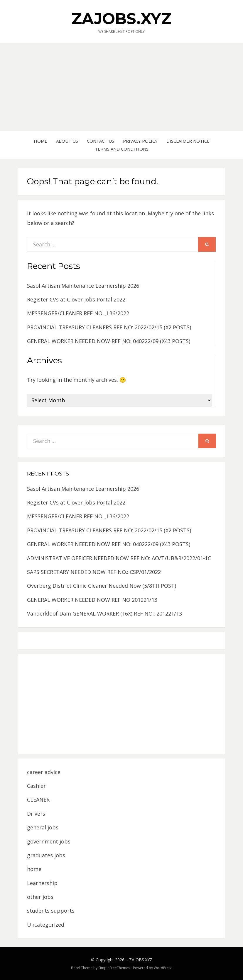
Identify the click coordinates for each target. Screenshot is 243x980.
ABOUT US (67, 141)
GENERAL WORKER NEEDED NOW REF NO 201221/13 (92, 600)
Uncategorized (46, 925)
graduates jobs (46, 855)
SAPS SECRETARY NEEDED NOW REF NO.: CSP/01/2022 (94, 572)
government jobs (49, 841)
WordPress (163, 968)
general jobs (43, 827)
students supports (51, 911)
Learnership (42, 883)
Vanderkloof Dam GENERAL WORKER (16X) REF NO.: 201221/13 (104, 613)
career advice (44, 772)
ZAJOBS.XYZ (122, 19)
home (34, 869)
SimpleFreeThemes (114, 968)
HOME (41, 141)
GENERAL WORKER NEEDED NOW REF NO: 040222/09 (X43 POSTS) (109, 341)
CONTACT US (101, 141)
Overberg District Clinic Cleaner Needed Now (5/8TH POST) (102, 586)
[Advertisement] (122, 87)
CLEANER (38, 800)
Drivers (36, 814)
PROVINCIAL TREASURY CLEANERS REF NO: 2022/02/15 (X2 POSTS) (109, 327)
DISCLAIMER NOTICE (188, 141)
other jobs (40, 897)
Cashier (36, 786)
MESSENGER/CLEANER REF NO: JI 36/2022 (78, 313)
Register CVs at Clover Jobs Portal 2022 (76, 299)
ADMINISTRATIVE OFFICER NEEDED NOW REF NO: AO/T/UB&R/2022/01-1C (119, 558)
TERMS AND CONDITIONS (122, 149)
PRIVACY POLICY (140, 141)
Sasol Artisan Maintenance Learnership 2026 (83, 286)
